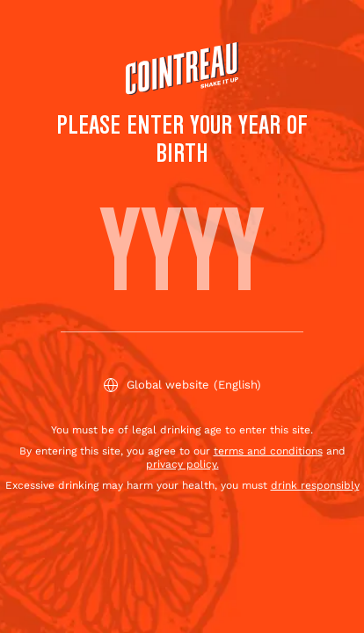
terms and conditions (268, 451)
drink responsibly (315, 485)
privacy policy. (182, 464)
